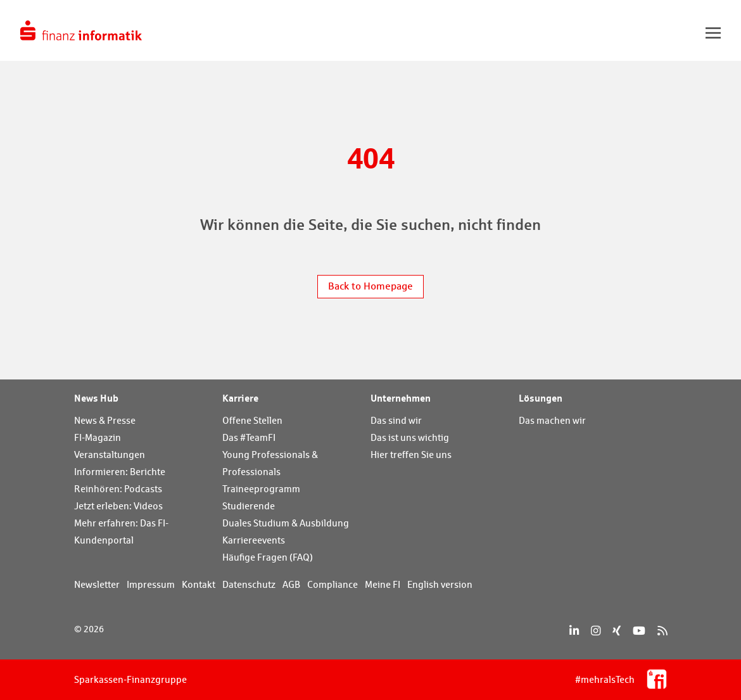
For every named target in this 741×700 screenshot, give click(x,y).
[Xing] (617, 631)
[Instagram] (596, 631)
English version (440, 584)
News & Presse (105, 420)
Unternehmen (401, 398)
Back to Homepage (370, 286)
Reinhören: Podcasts (118, 489)
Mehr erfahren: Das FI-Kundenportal (121, 531)
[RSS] (662, 631)
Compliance (332, 584)
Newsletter (97, 584)
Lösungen (541, 398)
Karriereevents (254, 540)
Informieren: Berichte (120, 472)
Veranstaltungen (110, 455)
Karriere (240, 398)
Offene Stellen (252, 420)
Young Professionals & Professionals (270, 463)
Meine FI (383, 584)
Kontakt (199, 584)
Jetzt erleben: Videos (118, 506)
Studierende (249, 506)
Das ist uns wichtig (410, 437)
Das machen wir (552, 420)
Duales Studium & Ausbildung (286, 523)
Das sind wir (396, 420)
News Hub (96, 398)
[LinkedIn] (574, 631)
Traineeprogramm (261, 489)
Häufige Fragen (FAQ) (268, 557)
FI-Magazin (98, 437)
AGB (291, 584)
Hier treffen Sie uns (411, 455)
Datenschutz (249, 584)
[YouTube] (639, 631)
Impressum (151, 584)
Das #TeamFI (249, 437)
